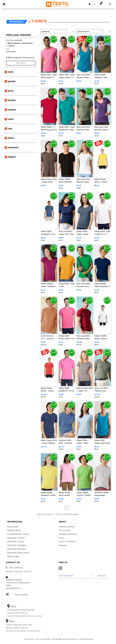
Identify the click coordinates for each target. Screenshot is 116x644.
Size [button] (10, 129)
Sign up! (101, 576)
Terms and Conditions (43, 639)
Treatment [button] (13, 147)
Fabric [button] (11, 138)
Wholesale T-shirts (15, 542)
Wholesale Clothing (16, 538)
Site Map (55, 639)
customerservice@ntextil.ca (18, 583)
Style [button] (11, 72)
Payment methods (67, 527)
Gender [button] (12, 81)
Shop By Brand (14, 530)
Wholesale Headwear (17, 545)
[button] (90, 4)
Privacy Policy (29, 639)
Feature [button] (12, 157)
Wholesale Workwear (17, 549)
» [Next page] (85, 508)
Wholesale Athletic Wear (18, 553)
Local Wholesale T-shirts (18, 534)
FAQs (61, 538)
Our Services (64, 530)
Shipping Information (68, 534)
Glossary (63, 545)
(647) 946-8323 (16, 568)
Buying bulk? (13, 527)
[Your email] (75, 576)
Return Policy (13, 556)
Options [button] (12, 110)
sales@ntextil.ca (13, 588)
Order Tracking (21, 595)
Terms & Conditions (67, 542)
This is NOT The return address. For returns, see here (24, 616)
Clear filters (21, 63)
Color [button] (11, 119)
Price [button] (11, 91)
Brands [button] (12, 100)
